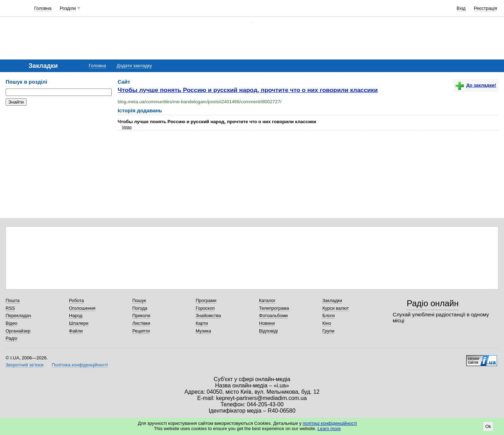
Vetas (127, 127)
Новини (267, 323)
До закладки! (476, 85)
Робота (76, 300)
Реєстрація (485, 8)
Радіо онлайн (433, 303)
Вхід (461, 8)
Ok (488, 426)
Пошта (13, 300)
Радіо (11, 338)
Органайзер (18, 331)
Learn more (329, 429)
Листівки (141, 323)
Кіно (327, 323)
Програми (206, 300)
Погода (140, 308)
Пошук (139, 300)
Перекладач (18, 315)
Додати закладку (134, 66)
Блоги (328, 315)
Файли (76, 331)
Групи (328, 331)
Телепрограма (274, 308)
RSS (10, 308)
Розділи (68, 8)
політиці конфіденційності (330, 423)
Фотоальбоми (273, 315)
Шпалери (79, 323)
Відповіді (268, 331)
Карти (202, 323)
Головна (43, 8)
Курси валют (336, 308)
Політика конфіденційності (80, 365)
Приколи (141, 315)
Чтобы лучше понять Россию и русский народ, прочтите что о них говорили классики (248, 90)
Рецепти (141, 331)
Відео (12, 323)
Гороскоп (205, 308)
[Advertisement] (58, 154)
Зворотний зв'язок (24, 365)
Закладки (332, 300)
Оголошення (82, 308)
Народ (76, 315)
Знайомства (208, 315)
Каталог (267, 300)
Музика (203, 331)
